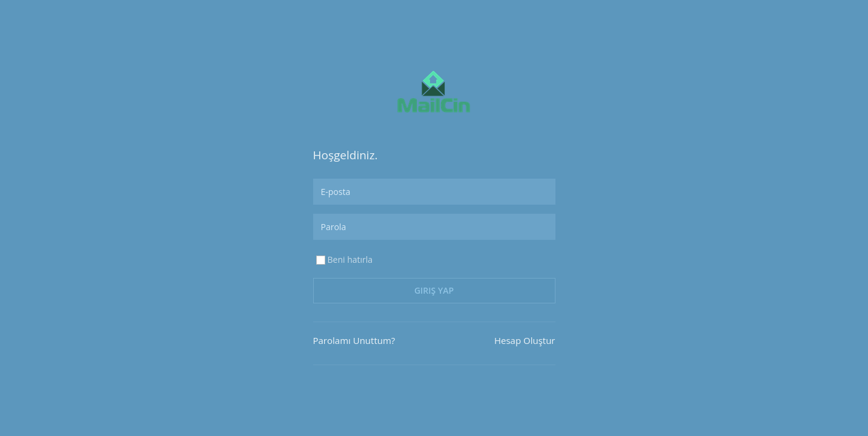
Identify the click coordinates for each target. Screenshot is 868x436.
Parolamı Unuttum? (354, 340)
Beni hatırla (344, 260)
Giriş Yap (434, 290)
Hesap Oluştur (525, 340)
